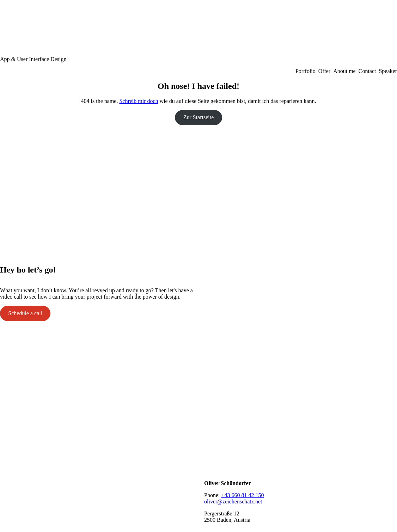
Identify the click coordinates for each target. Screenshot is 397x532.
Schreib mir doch (139, 101)
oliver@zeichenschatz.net (233, 502)
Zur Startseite (199, 117)
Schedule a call (25, 313)
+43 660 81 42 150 (242, 495)
